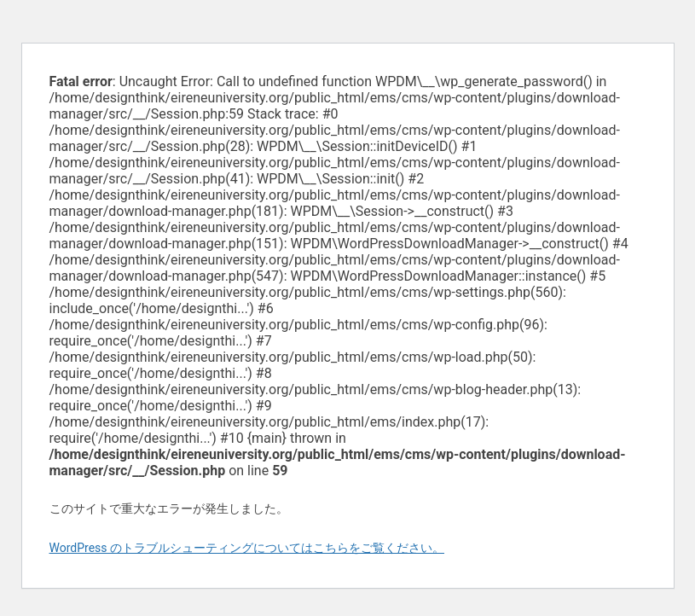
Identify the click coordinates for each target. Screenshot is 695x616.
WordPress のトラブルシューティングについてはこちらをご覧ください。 (247, 548)
